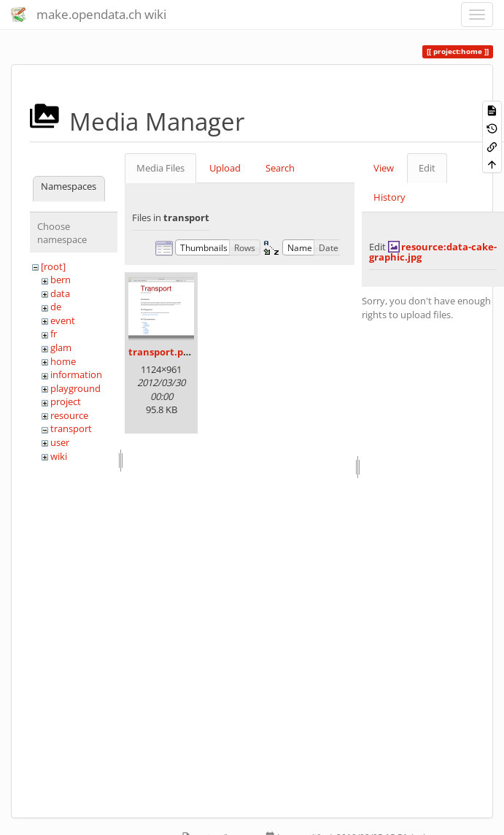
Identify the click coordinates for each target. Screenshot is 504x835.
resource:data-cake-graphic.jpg (433, 252)
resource (69, 415)
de (56, 307)
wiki (59, 456)
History (389, 197)
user (60, 442)
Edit (427, 168)
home (63, 361)
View (384, 168)
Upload (225, 168)
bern (61, 280)
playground (75, 388)
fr (54, 334)
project (66, 401)
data (60, 293)
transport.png (162, 352)
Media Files (160, 168)
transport (71, 428)
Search (280, 168)
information (76, 374)
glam (61, 347)
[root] (53, 266)
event (63, 320)
